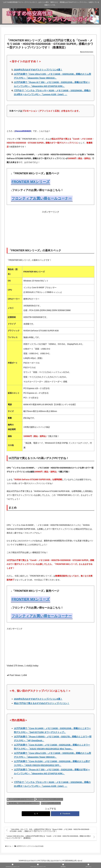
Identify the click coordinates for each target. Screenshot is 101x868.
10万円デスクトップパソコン (51, 803)
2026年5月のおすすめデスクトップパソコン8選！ (38, 70)
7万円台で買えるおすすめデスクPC (52, 861)
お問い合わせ (81, 861)
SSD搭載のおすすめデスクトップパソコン (49, 799)
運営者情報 (70, 861)
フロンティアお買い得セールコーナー (42, 198)
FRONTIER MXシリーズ (31, 182)
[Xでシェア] (36, 814)
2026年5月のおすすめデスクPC (27, 861)
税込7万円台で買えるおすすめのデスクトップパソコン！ (42, 703)
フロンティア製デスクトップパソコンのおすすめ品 (23, 803)
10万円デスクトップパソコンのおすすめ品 (21, 799)
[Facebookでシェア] (65, 814)
